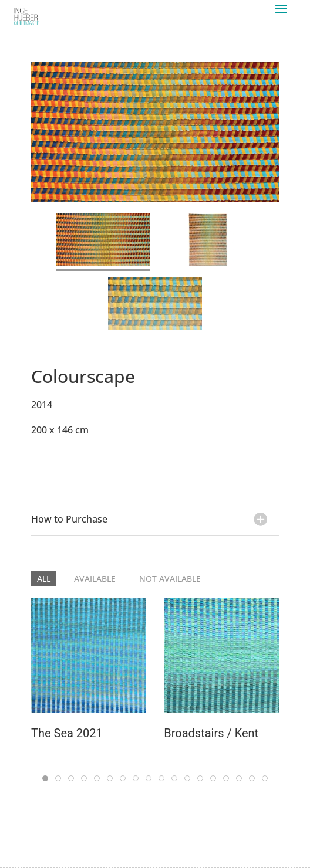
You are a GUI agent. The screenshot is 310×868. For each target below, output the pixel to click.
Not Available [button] (170, 579)
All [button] (44, 579)
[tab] (103, 242)
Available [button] (95, 579)
